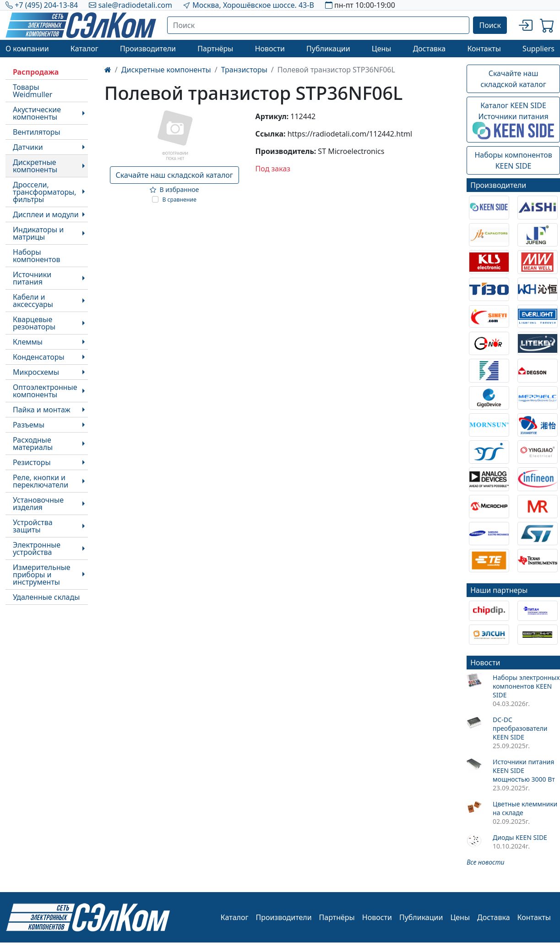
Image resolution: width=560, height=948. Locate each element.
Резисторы (32, 462)
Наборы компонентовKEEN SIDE (513, 160)
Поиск (490, 25)
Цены (382, 49)
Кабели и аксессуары (33, 301)
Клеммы (28, 342)
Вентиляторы (37, 132)
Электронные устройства (37, 548)
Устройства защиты (33, 526)
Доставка (430, 49)
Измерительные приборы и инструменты (42, 575)
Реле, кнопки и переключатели (41, 481)
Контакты (484, 49)
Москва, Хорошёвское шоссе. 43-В (253, 5)
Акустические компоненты (37, 113)
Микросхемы (36, 372)
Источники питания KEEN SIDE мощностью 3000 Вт (524, 770)
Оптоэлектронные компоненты (45, 391)
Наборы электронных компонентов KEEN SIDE (526, 686)
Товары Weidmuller (33, 91)
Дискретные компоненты (35, 166)
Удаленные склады (46, 597)
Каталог (84, 49)
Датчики (28, 147)
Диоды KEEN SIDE (520, 837)
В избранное (174, 189)
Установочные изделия (38, 504)
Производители (148, 49)
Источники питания (32, 278)
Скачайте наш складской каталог (174, 175)
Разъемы (29, 425)
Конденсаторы (39, 357)
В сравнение (179, 200)
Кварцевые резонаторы (34, 323)
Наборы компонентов (36, 256)
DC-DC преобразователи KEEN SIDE (520, 728)
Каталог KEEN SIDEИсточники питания (513, 120)
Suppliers (538, 49)
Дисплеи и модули (46, 214)
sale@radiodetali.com (135, 5)
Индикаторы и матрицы (38, 233)
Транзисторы (244, 70)
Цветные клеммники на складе (525, 808)
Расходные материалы (33, 444)
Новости (270, 49)
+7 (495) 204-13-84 (46, 5)
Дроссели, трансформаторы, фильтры (45, 192)
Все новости (485, 862)
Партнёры (215, 49)
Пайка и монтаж (42, 410)
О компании (27, 49)
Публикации (328, 49)
